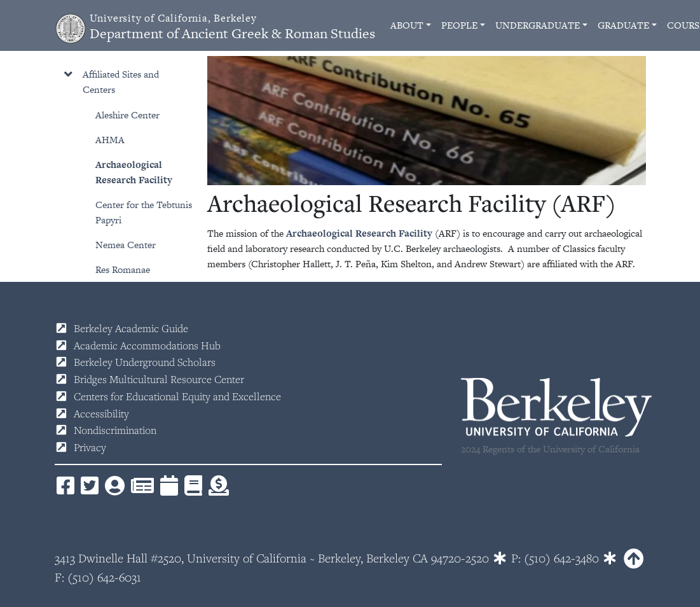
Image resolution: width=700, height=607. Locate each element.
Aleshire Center (127, 115)
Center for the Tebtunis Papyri (144, 212)
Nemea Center (126, 245)
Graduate (623, 25)
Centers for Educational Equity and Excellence (177, 396)
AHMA (110, 140)
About (407, 25)
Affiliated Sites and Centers (121, 82)
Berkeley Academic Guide (131, 328)
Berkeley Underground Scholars (145, 362)
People (459, 25)
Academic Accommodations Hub (147, 345)
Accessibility (101, 414)
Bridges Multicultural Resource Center (159, 379)
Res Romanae (123, 269)
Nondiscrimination (115, 430)
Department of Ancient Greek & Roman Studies (232, 27)
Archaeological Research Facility (134, 172)
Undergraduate (538, 25)
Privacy (90, 447)
